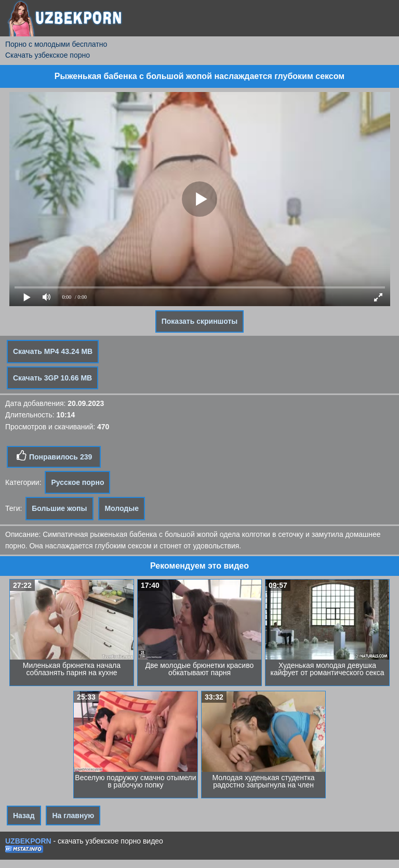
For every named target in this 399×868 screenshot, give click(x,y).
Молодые (122, 508)
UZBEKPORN (28, 841)
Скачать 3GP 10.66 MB (52, 378)
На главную (73, 816)
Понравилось (54, 456)
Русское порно (77, 482)
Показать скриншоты (200, 321)
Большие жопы (59, 508)
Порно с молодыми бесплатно (56, 44)
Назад (24, 816)
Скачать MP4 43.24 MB (53, 351)
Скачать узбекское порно (48, 55)
